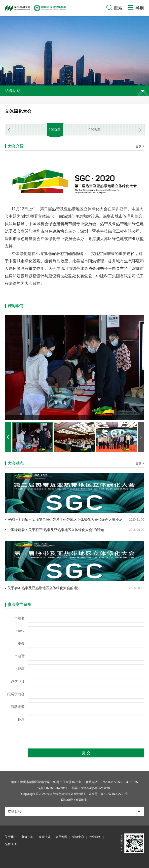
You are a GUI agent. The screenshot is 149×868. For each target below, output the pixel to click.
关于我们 (11, 837)
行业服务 (95, 837)
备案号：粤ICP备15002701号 (108, 794)
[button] (140, 130)
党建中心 (78, 837)
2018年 (94, 130)
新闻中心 (28, 837)
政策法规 (44, 837)
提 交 (86, 753)
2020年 (55, 130)
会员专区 (61, 837)
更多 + (140, 146)
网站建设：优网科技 (74, 800)
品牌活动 (11, 844)
